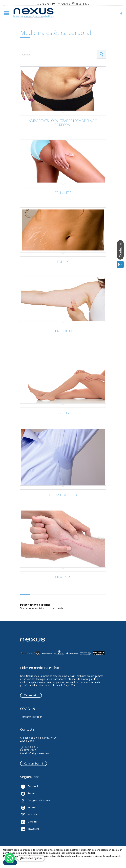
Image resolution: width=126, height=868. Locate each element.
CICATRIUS (63, 577)
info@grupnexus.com (40, 753)
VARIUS (63, 413)
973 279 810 (47, 4)
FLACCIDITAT (63, 331)
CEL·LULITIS (63, 193)
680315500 (28, 750)
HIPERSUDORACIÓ (63, 495)
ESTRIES (63, 262)
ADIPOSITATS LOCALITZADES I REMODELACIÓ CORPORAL (63, 123)
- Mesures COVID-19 (31, 717)
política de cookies (82, 856)
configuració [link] (113, 856)
